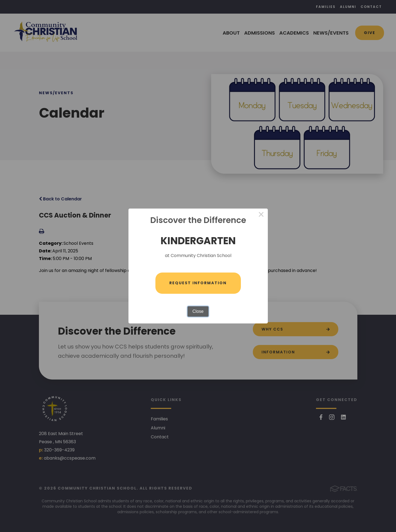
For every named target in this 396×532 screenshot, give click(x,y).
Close (198, 311)
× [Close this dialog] (261, 215)
